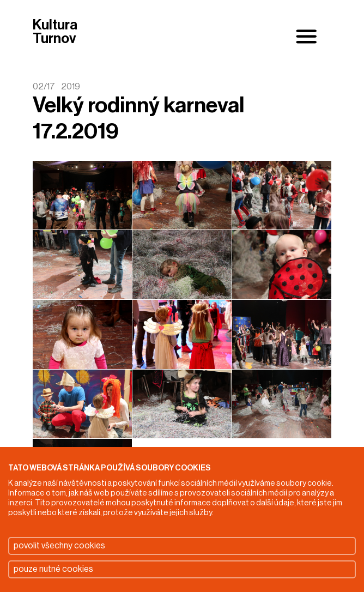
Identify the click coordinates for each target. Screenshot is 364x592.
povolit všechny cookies (59, 546)
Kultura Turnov (55, 32)
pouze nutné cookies (53, 569)
